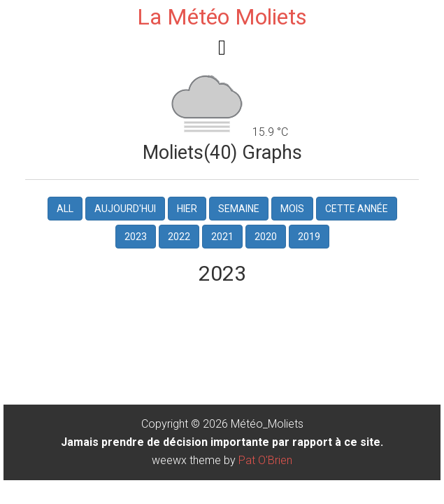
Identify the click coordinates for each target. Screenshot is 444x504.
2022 (179, 237)
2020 (266, 237)
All (65, 209)
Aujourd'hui (125, 209)
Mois (292, 209)
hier (187, 209)
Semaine (239, 209)
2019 (309, 237)
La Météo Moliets (222, 17)
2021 (222, 237)
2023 (136, 237)
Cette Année (357, 209)
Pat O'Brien (265, 460)
